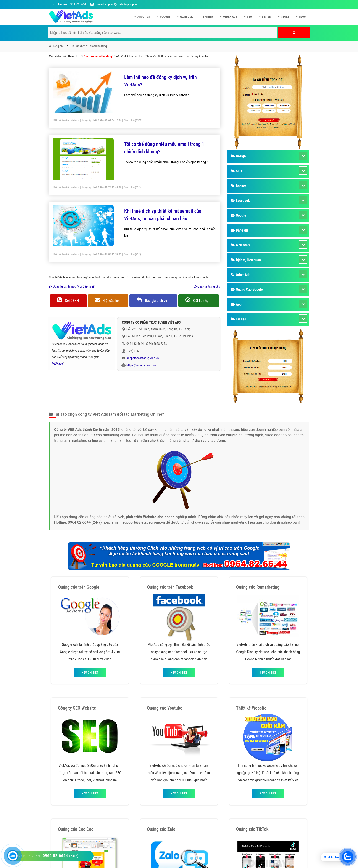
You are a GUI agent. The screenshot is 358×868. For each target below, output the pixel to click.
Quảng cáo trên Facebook (170, 587)
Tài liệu (239, 319)
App (236, 304)
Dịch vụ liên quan (246, 260)
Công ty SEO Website (77, 708)
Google (163, 17)
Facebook (185, 17)
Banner (206, 17)
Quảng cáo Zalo (161, 829)
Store (283, 17)
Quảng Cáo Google (247, 289)
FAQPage (57, 363)
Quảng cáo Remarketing (258, 587)
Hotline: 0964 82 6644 (68, 4)
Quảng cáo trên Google (79, 587)
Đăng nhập (129, 120)
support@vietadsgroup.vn (143, 358)
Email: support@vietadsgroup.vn (114, 4)
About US (142, 17)
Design (265, 17)
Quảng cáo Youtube (165, 708)
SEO (248, 17)
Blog (301, 17)
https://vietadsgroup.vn (141, 365)
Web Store (241, 245)
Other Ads (228, 17)
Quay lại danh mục (72, 286)
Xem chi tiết (90, 672)
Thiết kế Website (251, 708)
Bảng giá (240, 230)
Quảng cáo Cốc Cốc (76, 829)
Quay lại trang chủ (207, 286)
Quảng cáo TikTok (252, 829)
